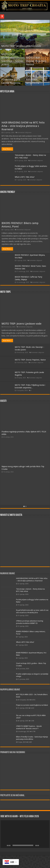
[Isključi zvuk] (42, 845)
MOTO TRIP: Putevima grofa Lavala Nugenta (11, 79)
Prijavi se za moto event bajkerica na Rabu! (32, 705)
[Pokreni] (4, 845)
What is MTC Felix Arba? (25, 177)
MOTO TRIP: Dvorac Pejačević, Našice (37, 61)
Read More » (7, 149)
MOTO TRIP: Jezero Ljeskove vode (21, 46)
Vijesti (3, 401)
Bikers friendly (8, 192)
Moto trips (5, 292)
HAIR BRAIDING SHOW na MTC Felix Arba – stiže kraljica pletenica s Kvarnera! (23, 126)
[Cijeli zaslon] (46, 845)
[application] (25, 834)
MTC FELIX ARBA (7, 92)
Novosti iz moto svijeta (11, 515)
